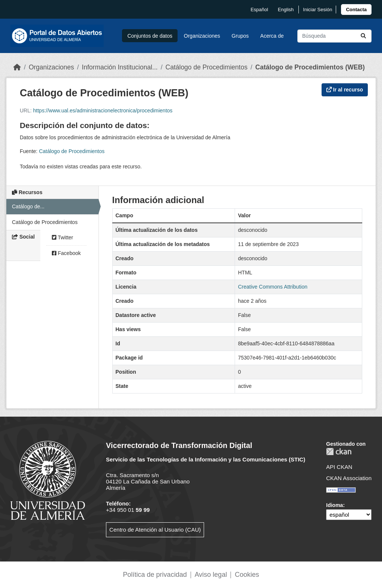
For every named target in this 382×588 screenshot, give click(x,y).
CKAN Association (349, 478)
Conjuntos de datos (150, 36)
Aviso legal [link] (211, 575)
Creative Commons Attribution (273, 287)
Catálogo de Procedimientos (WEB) (310, 67)
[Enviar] (363, 36)
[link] (356, 10)
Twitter (62, 237)
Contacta (356, 10)
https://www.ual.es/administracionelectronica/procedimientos (103, 111)
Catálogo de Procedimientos (207, 67)
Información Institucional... (120, 67)
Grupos (240, 36)
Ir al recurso (345, 90)
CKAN (339, 452)
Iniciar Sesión (317, 10)
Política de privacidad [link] (155, 575)
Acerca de (272, 36)
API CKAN (339, 467)
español (259, 10)
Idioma (334, 505)
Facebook (66, 253)
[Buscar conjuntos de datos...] (334, 36)
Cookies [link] (247, 575)
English (286, 10)
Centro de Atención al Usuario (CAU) (155, 530)
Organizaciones (202, 36)
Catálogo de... (28, 206)
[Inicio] (17, 67)
